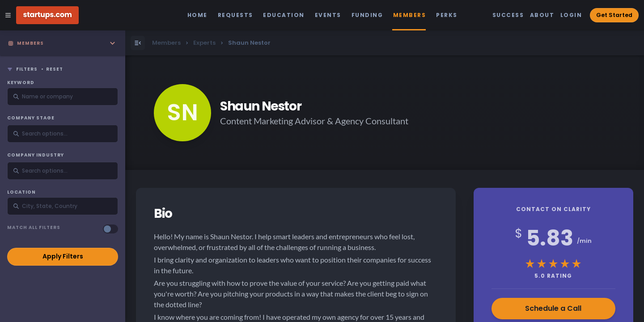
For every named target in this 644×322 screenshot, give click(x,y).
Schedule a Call (553, 308)
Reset (55, 69)
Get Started (614, 15)
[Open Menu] (138, 43)
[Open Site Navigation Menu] (8, 15)
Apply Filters (63, 256)
